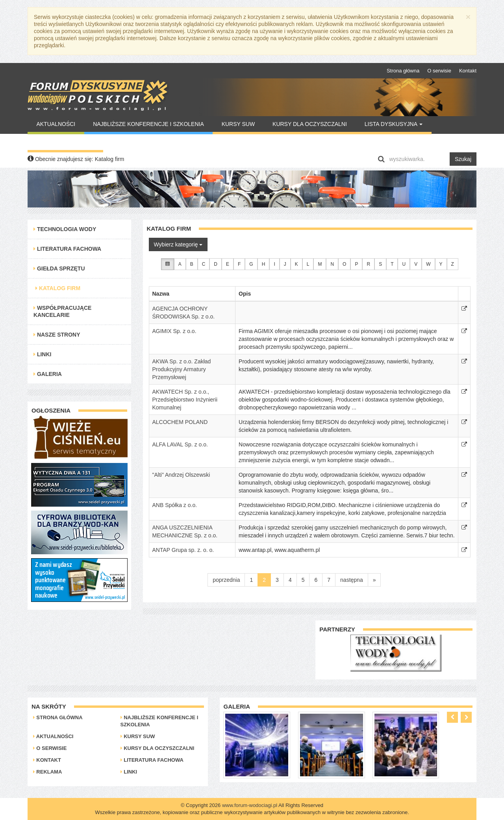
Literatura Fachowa (67, 249)
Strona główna (403, 71)
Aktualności (56, 124)
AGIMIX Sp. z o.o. (174, 331)
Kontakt (468, 71)
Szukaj (463, 159)
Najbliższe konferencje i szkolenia (148, 124)
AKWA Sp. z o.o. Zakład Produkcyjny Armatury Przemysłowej (182, 369)
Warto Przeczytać (65, 142)
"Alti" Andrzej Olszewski (181, 475)
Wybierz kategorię (178, 244)
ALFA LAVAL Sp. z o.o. (180, 444)
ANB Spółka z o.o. (175, 505)
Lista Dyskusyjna (394, 124)
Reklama (48, 772)
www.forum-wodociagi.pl (250, 805)
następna (352, 580)
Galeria (48, 374)
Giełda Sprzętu (59, 268)
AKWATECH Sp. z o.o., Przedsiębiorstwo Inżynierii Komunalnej (185, 400)
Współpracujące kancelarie (62, 311)
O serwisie (439, 71)
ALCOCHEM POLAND (180, 422)
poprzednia (226, 580)
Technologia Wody (65, 229)
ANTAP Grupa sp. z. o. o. (183, 550)
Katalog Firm (58, 288)
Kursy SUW (238, 124)
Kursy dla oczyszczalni (310, 124)
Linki (42, 354)
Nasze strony (57, 335)
